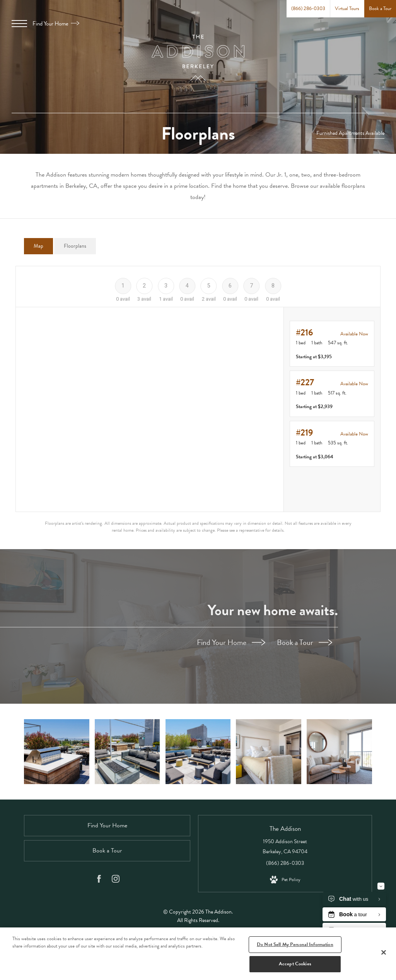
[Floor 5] (209, 285)
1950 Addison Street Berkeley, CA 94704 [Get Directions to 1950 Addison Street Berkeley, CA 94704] (285, 845)
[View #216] (332, 344)
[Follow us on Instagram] (116, 878)
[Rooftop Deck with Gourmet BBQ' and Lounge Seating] (56, 751)
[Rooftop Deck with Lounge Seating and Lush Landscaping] (198, 751)
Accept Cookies (295, 964)
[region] (198, 954)
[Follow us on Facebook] (99, 878)
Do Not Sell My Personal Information (295, 944)
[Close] (384, 952)
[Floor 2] (144, 285)
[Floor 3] (166, 285)
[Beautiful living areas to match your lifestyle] (340, 751)
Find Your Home (56, 24)
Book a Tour (305, 642)
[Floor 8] (273, 285)
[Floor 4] (187, 285)
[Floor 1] (123, 285)
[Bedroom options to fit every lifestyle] (269, 751)
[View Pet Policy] (285, 878)
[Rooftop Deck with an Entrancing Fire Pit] (127, 751)
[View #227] (332, 394)
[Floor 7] (252, 285)
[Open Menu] (19, 24)
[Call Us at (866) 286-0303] (308, 9)
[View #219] (332, 444)
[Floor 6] (230, 285)
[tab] (38, 246)
